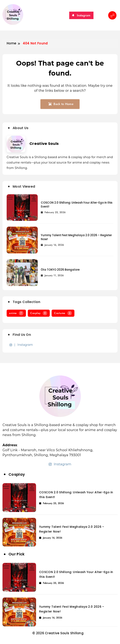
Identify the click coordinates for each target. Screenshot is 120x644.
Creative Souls (44, 144)
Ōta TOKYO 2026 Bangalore (60, 270)
